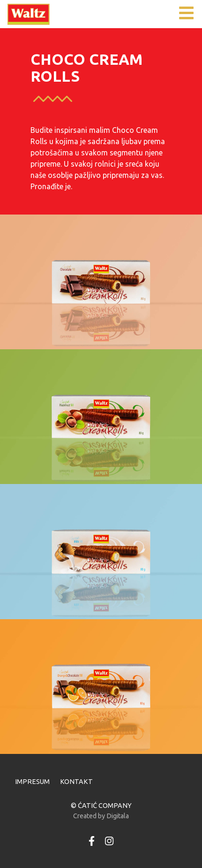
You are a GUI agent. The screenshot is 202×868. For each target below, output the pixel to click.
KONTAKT (76, 782)
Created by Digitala (101, 816)
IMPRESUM (32, 782)
